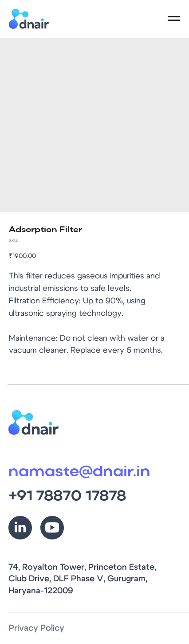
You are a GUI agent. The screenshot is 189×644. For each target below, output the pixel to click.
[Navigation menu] (174, 19)
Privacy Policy (37, 628)
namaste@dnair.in (79, 472)
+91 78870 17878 (67, 497)
